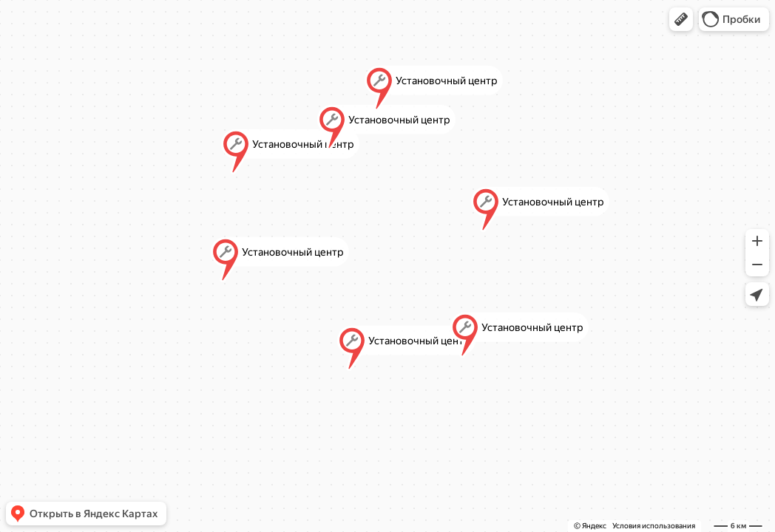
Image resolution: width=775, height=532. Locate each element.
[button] (681, 19)
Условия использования (654, 526)
